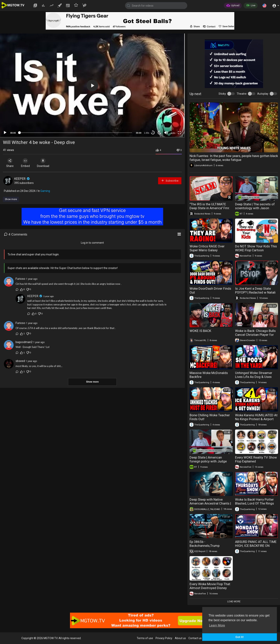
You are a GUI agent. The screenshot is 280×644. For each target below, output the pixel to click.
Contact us (195, 638)
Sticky (222, 94)
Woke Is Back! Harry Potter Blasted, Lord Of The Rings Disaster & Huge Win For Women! (255, 505)
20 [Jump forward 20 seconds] (160, 133)
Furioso (20, 279)
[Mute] (166, 133)
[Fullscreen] (179, 133)
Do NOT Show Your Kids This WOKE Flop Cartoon (256, 248)
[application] (92, 86)
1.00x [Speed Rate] (147, 133)
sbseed (20, 361)
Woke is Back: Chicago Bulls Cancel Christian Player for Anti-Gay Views (255, 335)
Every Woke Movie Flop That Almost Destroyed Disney (210, 586)
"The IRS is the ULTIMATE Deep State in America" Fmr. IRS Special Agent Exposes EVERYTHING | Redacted (210, 210)
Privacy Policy (164, 638)
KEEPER (22, 179)
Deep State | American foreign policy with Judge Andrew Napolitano (208, 461)
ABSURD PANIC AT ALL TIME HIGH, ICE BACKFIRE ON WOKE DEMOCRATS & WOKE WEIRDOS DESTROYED (256, 548)
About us (180, 638)
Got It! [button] (240, 637)
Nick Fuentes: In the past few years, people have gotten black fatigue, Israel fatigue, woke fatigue (234, 158)
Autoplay (263, 94)
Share (10, 163)
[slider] (76, 133)
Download (44, 163)
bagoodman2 (24, 342)
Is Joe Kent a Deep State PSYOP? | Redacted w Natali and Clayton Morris (255, 292)
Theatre (242, 94)
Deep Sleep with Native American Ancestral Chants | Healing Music (210, 503)
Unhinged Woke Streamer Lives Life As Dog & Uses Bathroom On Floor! (254, 377)
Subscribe (170, 180)
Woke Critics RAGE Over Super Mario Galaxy (207, 248)
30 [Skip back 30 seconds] (153, 133)
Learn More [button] (217, 625)
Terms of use (145, 638)
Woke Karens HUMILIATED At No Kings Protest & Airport (256, 417)
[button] (264, 5)
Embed (26, 163)
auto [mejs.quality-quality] (173, 133)
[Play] (5, 133)
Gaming (45, 191)
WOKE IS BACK (200, 331)
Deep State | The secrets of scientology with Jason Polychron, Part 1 (255, 208)
